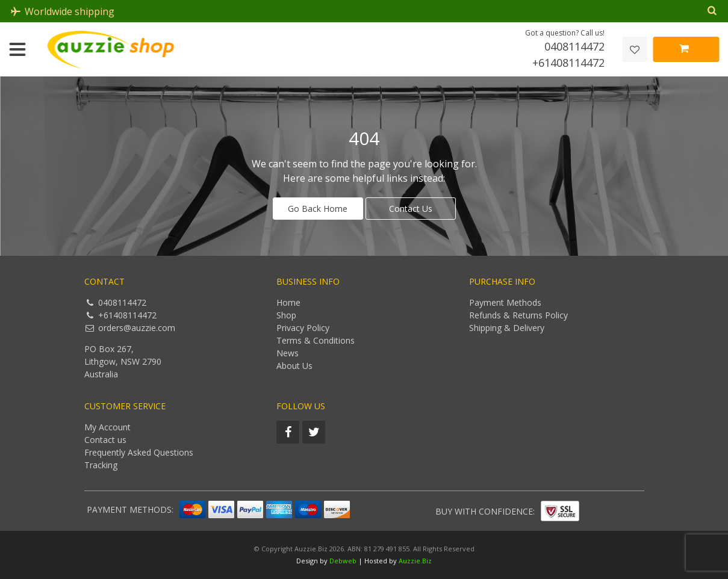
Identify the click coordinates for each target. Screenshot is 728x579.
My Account (107, 427)
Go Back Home (318, 209)
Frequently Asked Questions (139, 452)
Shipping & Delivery (507, 328)
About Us (294, 366)
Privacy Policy (303, 328)
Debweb (343, 561)
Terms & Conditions (316, 340)
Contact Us (411, 209)
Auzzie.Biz (415, 561)
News (288, 353)
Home (288, 302)
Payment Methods (505, 302)
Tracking (101, 465)
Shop (286, 315)
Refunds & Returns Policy (518, 315)
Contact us (105, 440)
